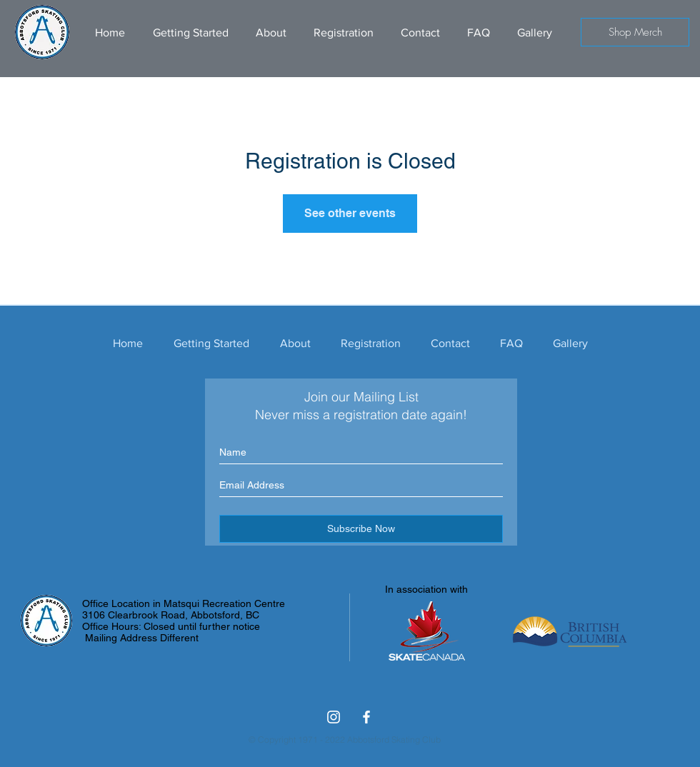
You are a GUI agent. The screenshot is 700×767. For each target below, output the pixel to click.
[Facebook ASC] (366, 717)
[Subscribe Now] (361, 529)
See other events (350, 213)
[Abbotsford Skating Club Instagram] (334, 717)
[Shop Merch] (635, 32)
